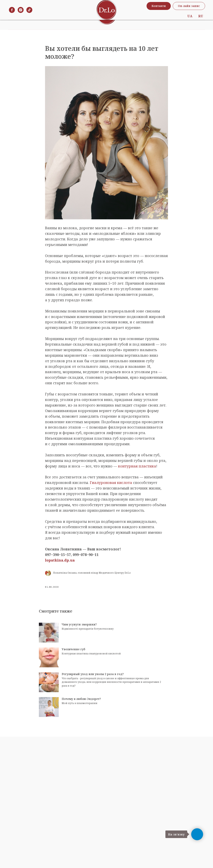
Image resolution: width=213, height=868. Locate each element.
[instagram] (21, 15)
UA (190, 15)
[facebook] (12, 15)
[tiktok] (29, 15)
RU (201, 15)
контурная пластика (137, 470)
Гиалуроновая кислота (111, 487)
